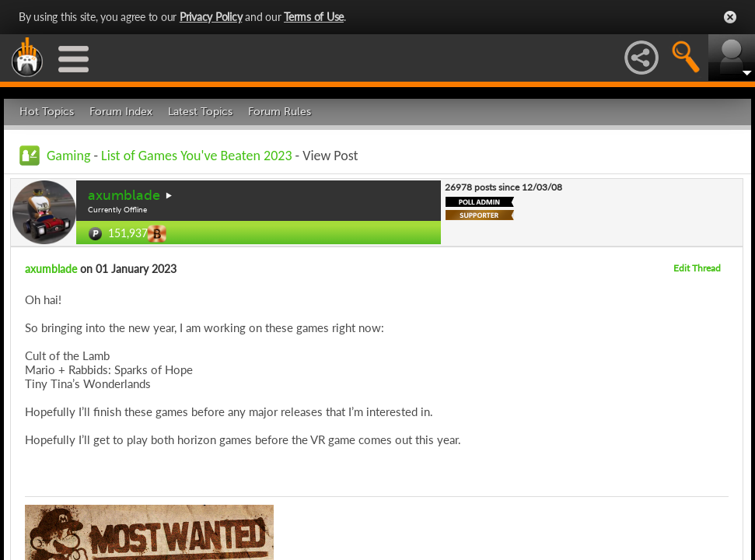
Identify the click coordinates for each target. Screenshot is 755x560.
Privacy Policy (211, 17)
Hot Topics (47, 112)
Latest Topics (200, 112)
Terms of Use (314, 17)
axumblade (124, 195)
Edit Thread (697, 268)
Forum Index (121, 112)
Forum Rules (280, 112)
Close (730, 17)
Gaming (68, 156)
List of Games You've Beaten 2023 (196, 156)
